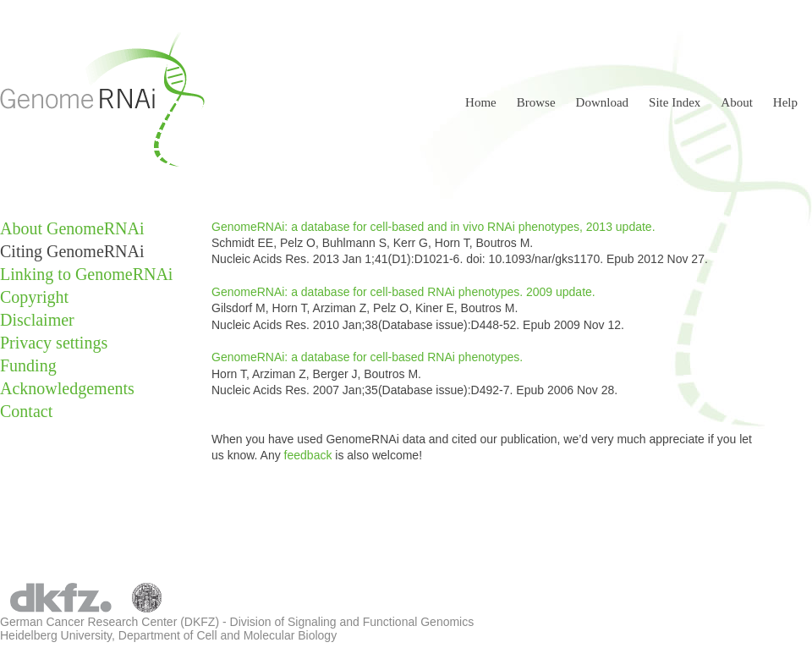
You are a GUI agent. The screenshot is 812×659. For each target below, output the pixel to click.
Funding (28, 365)
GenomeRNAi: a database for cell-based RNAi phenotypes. (367, 357)
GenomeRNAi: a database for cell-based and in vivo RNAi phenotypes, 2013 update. (433, 227)
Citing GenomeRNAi (72, 251)
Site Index (675, 102)
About (737, 102)
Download (603, 102)
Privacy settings (54, 343)
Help (785, 102)
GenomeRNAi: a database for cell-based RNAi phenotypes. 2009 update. (403, 292)
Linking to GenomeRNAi (86, 274)
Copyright (34, 297)
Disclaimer (37, 320)
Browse (536, 102)
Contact (26, 411)
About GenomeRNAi (72, 228)
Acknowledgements (67, 388)
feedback (310, 455)
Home (481, 102)
